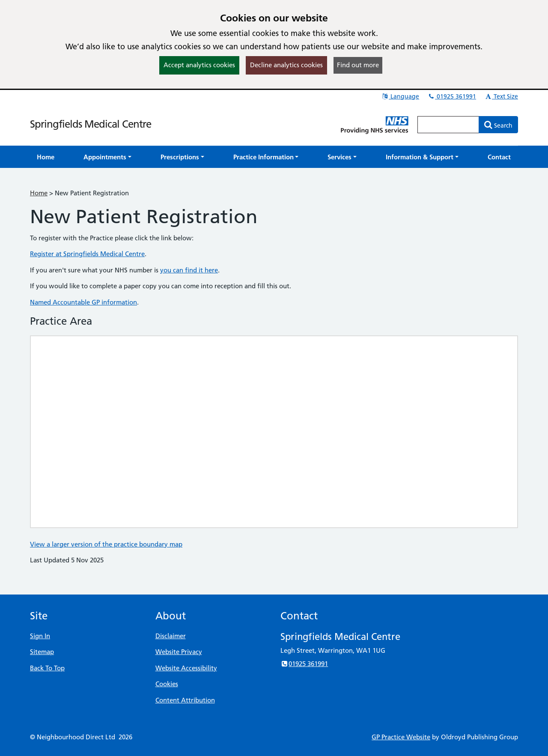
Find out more (358, 65)
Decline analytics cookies (286, 65)
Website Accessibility (186, 668)
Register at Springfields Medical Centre (87, 254)
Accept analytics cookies (199, 65)
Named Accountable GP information (83, 302)
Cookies (167, 684)
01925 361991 (452, 96)
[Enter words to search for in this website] (448, 125)
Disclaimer (171, 636)
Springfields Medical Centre (91, 124)
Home (39, 193)
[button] (107, 157)
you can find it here (189, 270)
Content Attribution (185, 700)
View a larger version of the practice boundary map (106, 544)
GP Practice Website (401, 737)
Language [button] (400, 96)
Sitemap (42, 652)
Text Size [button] (501, 96)
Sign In (40, 636)
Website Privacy (179, 652)
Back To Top (47, 668)
